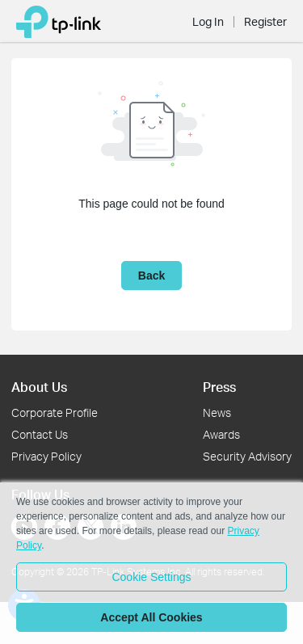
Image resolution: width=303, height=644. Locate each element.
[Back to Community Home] (59, 21)
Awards (221, 434)
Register (265, 22)
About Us (39, 387)
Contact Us (40, 434)
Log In (208, 22)
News (217, 412)
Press (219, 387)
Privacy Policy (46, 456)
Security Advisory (247, 456)
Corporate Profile (55, 412)
